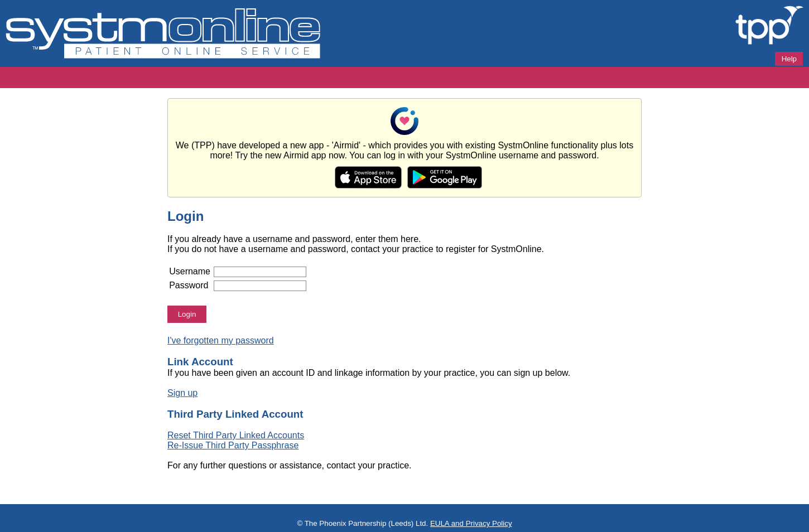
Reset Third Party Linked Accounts (236, 435)
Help (789, 59)
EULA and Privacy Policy (471, 523)
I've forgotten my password (221, 340)
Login (187, 314)
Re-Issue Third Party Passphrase (233, 445)
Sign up (182, 393)
